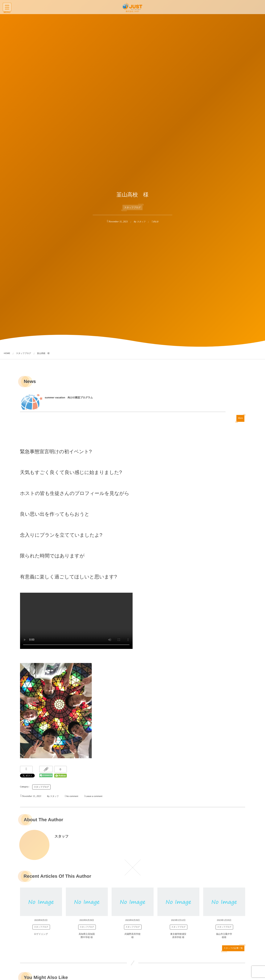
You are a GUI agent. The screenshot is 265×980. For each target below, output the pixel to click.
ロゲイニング (41, 936)
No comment (72, 796)
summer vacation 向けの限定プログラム (68, 399)
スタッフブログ (133, 207)
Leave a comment (94, 796)
